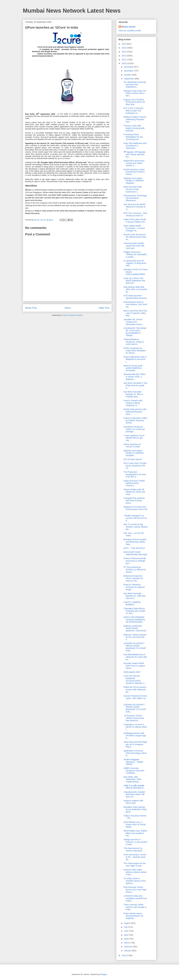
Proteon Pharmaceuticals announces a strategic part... (135, 561)
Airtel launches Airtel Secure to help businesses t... (133, 189)
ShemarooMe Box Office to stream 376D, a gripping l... (134, 377)
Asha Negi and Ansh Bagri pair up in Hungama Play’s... (135, 744)
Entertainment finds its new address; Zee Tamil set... (135, 305)
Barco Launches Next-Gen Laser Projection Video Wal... (135, 313)
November (129, 71)
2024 (124, 48)
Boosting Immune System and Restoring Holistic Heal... (135, 542)
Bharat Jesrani (128, 27)
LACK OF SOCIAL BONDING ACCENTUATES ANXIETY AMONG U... (135, 679)
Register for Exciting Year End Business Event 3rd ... (135, 509)
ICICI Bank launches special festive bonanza (135, 297)
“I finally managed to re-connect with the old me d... (135, 518)
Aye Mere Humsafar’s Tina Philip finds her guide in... (135, 385)
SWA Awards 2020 (132, 672)
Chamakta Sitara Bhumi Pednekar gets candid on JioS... (134, 611)
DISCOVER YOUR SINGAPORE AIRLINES (135, 553)
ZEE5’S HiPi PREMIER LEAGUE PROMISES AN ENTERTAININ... (134, 620)
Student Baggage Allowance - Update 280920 (133, 762)
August (127, 923)
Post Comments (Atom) (73, 315)
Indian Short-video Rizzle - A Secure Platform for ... (135, 221)
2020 (124, 63)
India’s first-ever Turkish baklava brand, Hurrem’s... (134, 483)
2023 (124, 52)
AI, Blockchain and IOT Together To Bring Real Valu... (135, 263)
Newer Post (31, 308)
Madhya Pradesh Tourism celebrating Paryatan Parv (135, 119)
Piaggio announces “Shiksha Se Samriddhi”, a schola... (135, 254)
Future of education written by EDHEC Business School (135, 420)
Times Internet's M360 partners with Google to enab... (135, 907)
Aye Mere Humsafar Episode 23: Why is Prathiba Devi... (133, 394)
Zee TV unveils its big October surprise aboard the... (135, 527)
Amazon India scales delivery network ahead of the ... (135, 872)
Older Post (104, 308)
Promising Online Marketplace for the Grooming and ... (133, 137)
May (126, 935)
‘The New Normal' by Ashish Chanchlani (133, 849)
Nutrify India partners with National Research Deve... (135, 412)
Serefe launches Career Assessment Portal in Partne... (134, 172)
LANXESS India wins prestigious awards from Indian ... (135, 898)
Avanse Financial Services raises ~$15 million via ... (135, 698)
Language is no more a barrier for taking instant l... (135, 727)
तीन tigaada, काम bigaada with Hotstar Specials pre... (134, 154)
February (128, 947)
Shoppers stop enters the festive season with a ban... (135, 93)
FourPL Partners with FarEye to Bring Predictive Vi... (133, 403)
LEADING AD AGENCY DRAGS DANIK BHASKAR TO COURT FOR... (135, 647)
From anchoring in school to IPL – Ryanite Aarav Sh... (135, 857)
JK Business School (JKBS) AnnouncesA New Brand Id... (134, 718)
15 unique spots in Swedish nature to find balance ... (135, 881)
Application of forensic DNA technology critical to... (135, 753)
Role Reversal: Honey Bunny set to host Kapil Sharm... (135, 890)
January (128, 951)
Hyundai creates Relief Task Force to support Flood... (134, 666)
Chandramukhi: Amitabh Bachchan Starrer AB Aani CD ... (134, 794)
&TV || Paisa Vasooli (133, 459)
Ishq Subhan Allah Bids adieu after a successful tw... (135, 289)
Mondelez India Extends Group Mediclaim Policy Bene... (135, 810)
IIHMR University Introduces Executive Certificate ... (134, 771)
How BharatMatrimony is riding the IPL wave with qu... (135, 657)
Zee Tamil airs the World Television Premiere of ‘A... (135, 207)
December (129, 67)
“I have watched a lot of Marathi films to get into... (134, 438)
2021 (124, 60)
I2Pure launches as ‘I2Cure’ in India (132, 446)
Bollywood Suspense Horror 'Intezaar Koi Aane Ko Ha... (133, 578)
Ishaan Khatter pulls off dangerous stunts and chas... (134, 492)
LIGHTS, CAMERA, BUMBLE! (132, 603)
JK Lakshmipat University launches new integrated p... (135, 85)
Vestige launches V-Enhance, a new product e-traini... (135, 842)
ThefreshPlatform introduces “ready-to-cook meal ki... (134, 342)
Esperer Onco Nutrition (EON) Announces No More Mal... (134, 102)
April (126, 939)
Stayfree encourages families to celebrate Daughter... (134, 181)
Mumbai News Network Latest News (72, 11)
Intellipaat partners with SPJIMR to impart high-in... (135, 736)
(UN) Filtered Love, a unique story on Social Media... (135, 825)
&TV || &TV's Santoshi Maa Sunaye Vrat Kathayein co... (133, 111)
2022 (124, 56)
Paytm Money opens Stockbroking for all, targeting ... (133, 916)
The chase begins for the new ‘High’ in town (135, 865)
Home (68, 308)
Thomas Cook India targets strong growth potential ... (134, 128)
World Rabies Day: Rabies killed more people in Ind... (135, 833)
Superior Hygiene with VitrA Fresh (133, 802)
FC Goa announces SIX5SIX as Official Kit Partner (135, 570)
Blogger (104, 974)
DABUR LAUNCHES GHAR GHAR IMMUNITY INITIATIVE (135, 628)
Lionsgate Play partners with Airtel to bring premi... (134, 501)
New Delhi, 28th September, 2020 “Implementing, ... (132, 779)
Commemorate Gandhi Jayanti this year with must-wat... (134, 246)
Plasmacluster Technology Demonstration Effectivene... (135, 198)
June (126, 931)
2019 (124, 955)
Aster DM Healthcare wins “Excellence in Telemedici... (135, 146)
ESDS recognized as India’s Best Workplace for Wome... (135, 351)
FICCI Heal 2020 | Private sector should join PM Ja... (135, 466)
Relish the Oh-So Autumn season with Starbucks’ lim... (135, 690)
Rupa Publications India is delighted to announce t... (135, 359)
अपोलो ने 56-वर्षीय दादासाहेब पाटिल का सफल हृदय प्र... (134, 787)
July (126, 927)
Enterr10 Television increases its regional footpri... (134, 587)
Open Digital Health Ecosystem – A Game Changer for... (134, 228)
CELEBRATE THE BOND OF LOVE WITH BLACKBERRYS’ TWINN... (135, 332)
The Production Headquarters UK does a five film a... (135, 474)
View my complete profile (130, 31)
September (129, 79)
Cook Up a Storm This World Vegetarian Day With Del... (134, 281)
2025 (124, 44)
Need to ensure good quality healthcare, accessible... (133, 368)
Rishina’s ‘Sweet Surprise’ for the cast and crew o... (135, 637)
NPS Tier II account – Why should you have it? (135, 214)
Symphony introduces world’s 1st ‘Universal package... (134, 429)
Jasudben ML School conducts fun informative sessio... (134, 322)
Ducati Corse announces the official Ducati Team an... (135, 237)
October (128, 75)
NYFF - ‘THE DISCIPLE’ (134, 548)
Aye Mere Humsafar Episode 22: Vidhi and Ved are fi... (134, 596)
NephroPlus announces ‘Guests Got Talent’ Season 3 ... (134, 163)
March (127, 943)
